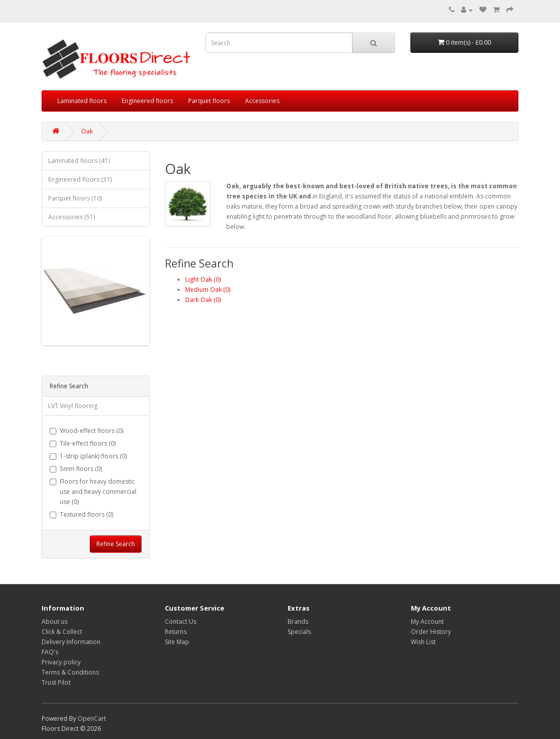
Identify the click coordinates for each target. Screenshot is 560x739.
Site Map (177, 642)
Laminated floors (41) (79, 161)
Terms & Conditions (70, 672)
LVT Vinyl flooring (73, 406)
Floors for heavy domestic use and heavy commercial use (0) (93, 492)
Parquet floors (209, 101)
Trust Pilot (56, 682)
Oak (87, 131)
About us (55, 622)
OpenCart (92, 718)
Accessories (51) (72, 217)
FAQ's (50, 652)
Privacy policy (61, 662)
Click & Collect (62, 632)
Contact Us (181, 622)
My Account (427, 622)
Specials (299, 632)
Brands (298, 622)
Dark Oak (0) (203, 300)
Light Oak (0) (203, 279)
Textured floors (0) (81, 514)
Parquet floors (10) (75, 198)
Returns (176, 632)
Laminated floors (82, 101)
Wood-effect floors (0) (86, 431)
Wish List (423, 642)
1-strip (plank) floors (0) (88, 456)
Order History (431, 632)
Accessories (262, 101)
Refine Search (116, 544)
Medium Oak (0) (208, 290)
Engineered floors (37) (80, 179)
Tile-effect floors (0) (83, 443)
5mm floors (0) (76, 469)
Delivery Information (71, 642)
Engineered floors (147, 101)
